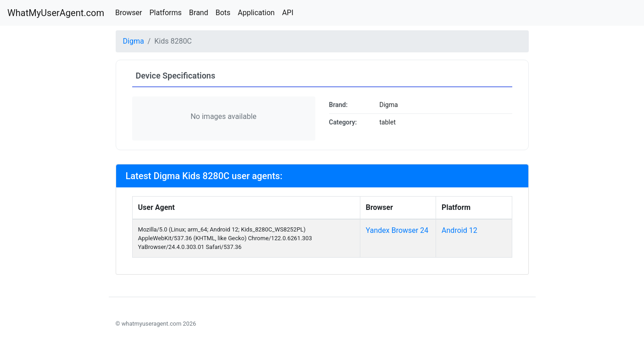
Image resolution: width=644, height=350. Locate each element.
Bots (223, 13)
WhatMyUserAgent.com (56, 13)
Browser (129, 13)
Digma (134, 41)
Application (256, 13)
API (288, 13)
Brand (199, 13)
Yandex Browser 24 (397, 230)
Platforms (165, 13)
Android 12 (459, 230)
